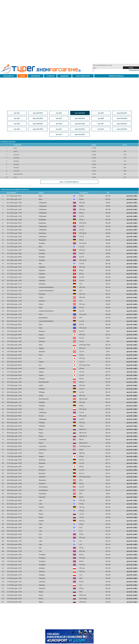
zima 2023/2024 (80, 113)
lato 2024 (59, 113)
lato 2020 (101, 118)
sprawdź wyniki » (132, 196)
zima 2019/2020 (122, 118)
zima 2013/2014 (122, 129)
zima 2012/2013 (80, 134)
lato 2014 (101, 129)
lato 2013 (59, 134)
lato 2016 (17, 129)
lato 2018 (59, 124)
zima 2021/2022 (38, 118)
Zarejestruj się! (134, 70)
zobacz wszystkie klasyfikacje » (69, 182)
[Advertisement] (69, 32)
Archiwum (50, 76)
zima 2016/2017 (122, 124)
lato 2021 (59, 118)
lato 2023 (101, 113)
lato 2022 (17, 118)
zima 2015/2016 (38, 129)
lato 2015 (59, 129)
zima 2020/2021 (80, 118)
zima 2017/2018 (80, 124)
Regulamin (64, 76)
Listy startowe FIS (83, 76)
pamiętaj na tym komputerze (103, 70)
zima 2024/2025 (38, 113)
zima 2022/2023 (122, 113)
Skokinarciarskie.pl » (116, 76)
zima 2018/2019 (38, 124)
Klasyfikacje (36, 76)
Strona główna (8, 76)
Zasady (22, 76)
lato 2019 (17, 124)
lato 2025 (17, 113)
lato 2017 (101, 124)
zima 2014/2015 (80, 129)
